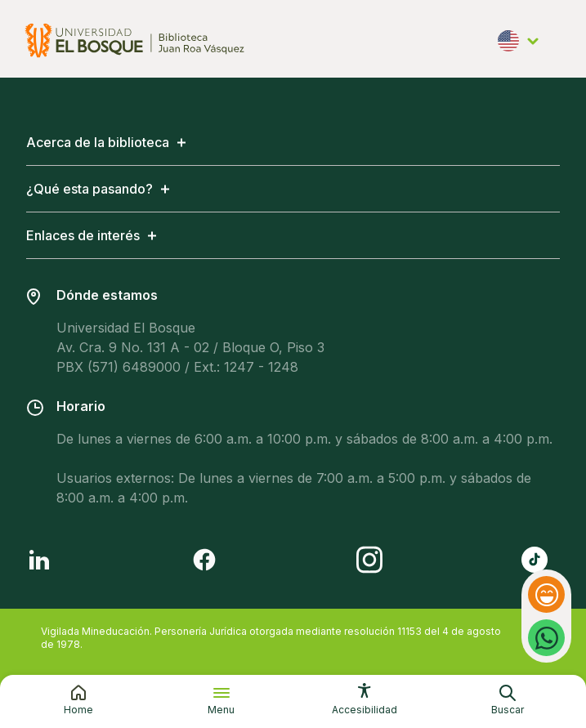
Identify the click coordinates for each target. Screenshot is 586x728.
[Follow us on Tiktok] (535, 560)
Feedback (548, 595)
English (519, 42)
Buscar (508, 710)
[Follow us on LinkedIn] (39, 560)
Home (78, 710)
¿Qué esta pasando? (89, 189)
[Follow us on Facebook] (204, 560)
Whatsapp (546, 627)
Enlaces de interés (83, 235)
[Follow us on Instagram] (369, 560)
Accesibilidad (365, 710)
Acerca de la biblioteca (98, 142)
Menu (221, 710)
